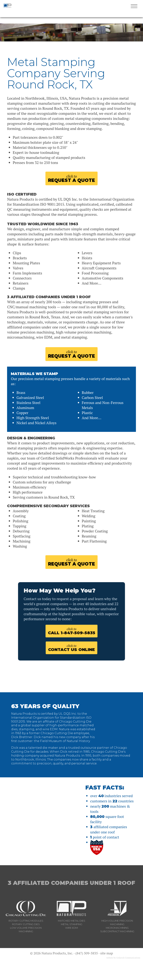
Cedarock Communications (128, 975)
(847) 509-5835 (87, 970)
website (110, 975)
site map (107, 970)
